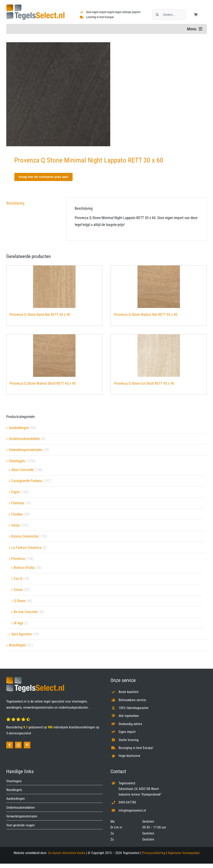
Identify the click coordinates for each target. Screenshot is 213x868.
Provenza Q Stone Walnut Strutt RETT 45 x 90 (43, 383)
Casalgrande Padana (27, 481)
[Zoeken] (157, 15)
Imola (15, 525)
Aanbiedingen (19, 428)
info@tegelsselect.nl (132, 810)
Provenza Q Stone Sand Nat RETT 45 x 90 (40, 314)
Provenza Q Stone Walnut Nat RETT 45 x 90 (146, 314)
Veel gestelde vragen (20, 825)
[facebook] (10, 745)
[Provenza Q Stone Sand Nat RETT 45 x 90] (54, 287)
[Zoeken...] (169, 15)
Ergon (15, 492)
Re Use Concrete (26, 612)
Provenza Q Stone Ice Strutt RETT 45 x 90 (144, 383)
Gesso (18, 590)
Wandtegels (17, 645)
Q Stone (19, 601)
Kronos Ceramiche (25, 536)
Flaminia (18, 503)
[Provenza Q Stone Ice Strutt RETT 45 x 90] (159, 356)
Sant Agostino (22, 634)
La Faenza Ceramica (26, 547)
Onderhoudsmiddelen (24, 439)
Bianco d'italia (24, 567)
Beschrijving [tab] (15, 203)
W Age (18, 623)
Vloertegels (17, 461)
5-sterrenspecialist (19, 733)
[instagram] (18, 745)
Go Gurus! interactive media (67, 853)
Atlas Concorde (22, 470)
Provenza (18, 559)
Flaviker (17, 514)
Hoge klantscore (129, 756)
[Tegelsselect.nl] (35, 6)
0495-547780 (127, 802)
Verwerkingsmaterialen (25, 450)
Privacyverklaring (154, 853)
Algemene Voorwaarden (184, 853)
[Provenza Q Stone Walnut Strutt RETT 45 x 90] (54, 356)
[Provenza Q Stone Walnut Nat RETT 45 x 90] (159, 287)
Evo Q (18, 578)
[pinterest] (27, 745)
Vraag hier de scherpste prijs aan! (43, 177)
